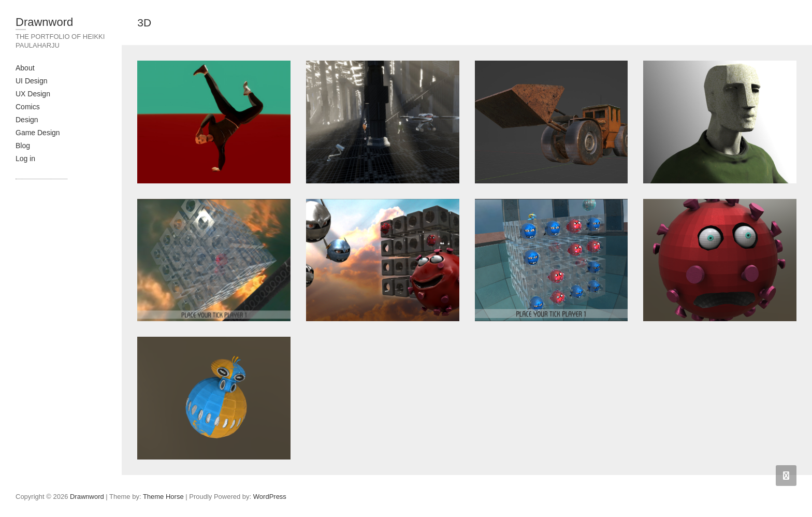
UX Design (33, 94)
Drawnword (44, 22)
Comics (28, 107)
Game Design (38, 133)
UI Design (31, 81)
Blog (23, 146)
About (25, 68)
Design (27, 120)
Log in (25, 159)
